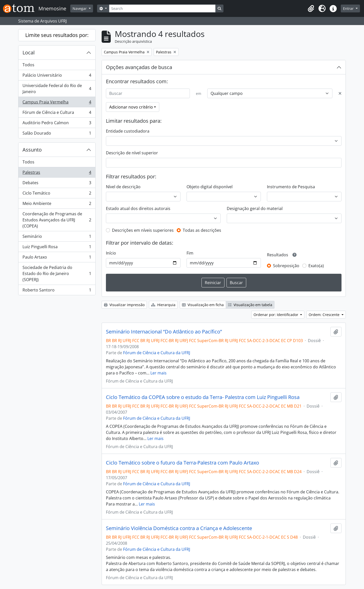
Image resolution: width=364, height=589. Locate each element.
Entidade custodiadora (128, 131)
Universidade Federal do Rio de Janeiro (57, 89)
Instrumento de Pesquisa (291, 187)
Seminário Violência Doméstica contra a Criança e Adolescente (179, 528)
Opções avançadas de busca (139, 67)
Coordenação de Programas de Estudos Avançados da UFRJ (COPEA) (57, 220)
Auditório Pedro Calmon (57, 124)
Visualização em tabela (250, 305)
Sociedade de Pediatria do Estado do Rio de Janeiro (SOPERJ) (57, 274)
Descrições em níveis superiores (143, 230)
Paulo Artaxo (57, 258)
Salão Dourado (57, 134)
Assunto (32, 150)
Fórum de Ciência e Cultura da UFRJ (157, 353)
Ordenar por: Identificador (276, 315)
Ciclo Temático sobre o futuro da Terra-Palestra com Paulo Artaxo (183, 463)
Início (111, 253)
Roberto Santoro (57, 291)
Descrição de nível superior (132, 153)
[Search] (162, 8)
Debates (57, 184)
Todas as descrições (202, 230)
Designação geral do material (255, 208)
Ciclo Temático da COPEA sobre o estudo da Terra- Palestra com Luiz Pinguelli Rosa (203, 397)
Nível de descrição (123, 187)
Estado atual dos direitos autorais (138, 208)
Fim (190, 253)
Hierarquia (163, 305)
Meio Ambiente (57, 205)
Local (29, 52)
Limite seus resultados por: (57, 35)
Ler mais (158, 373)
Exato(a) (316, 266)
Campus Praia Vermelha (57, 103)
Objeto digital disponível (210, 187)
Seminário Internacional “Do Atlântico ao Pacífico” (164, 332)
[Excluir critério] (340, 93)
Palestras (57, 173)
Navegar (80, 8)
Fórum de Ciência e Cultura (57, 113)
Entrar (349, 8)
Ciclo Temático (57, 194)
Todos (28, 65)
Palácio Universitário (57, 76)
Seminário (57, 237)
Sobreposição (286, 266)
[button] (311, 9)
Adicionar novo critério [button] (131, 107)
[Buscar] (148, 93)
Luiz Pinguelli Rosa (57, 248)
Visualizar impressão (124, 305)
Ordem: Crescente (325, 315)
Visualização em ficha (203, 305)
